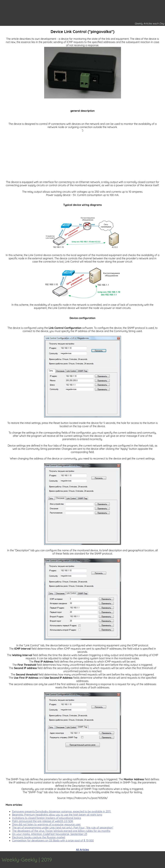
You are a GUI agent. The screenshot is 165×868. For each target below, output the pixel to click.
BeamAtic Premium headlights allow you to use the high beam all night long (57, 815)
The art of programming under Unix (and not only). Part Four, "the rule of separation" (63, 828)
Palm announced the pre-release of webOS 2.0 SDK (43, 821)
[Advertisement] (82, 155)
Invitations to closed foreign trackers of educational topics (47, 818)
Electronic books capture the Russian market (39, 837)
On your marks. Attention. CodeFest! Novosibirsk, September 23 (50, 834)
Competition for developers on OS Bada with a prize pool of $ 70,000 (53, 841)
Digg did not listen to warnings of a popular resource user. (46, 824)
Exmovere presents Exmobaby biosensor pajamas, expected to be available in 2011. (62, 811)
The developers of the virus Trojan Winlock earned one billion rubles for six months (61, 831)
